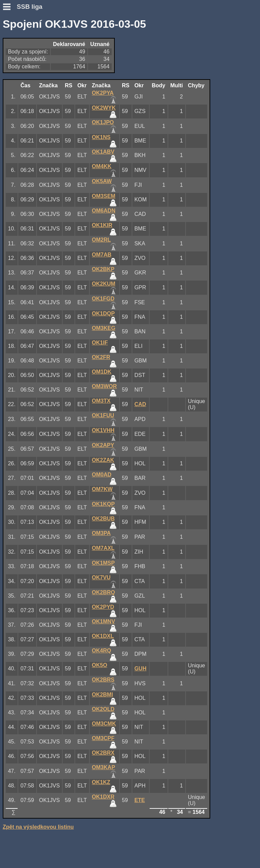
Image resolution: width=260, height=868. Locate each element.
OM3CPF (103, 738)
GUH (140, 669)
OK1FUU (103, 415)
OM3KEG (103, 328)
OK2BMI (102, 695)
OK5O (99, 665)
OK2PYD (103, 607)
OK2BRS (103, 680)
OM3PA (101, 533)
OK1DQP (103, 314)
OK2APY (103, 445)
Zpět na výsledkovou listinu (38, 827)
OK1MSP (103, 563)
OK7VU (101, 577)
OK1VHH (103, 430)
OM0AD (102, 475)
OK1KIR (102, 225)
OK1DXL (103, 636)
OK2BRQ (103, 592)
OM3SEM (103, 196)
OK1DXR (103, 797)
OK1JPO (103, 122)
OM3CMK (104, 724)
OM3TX (101, 401)
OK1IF (100, 343)
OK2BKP (103, 269)
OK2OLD (103, 709)
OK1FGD (103, 299)
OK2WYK (104, 108)
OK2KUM (103, 284)
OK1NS (101, 137)
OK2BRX (103, 753)
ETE (140, 800)
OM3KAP (103, 767)
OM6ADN (103, 211)
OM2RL (101, 240)
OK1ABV (103, 152)
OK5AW (102, 181)
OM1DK (102, 372)
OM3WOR (104, 386)
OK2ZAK (103, 460)
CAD (140, 404)
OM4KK (102, 166)
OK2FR (101, 357)
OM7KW (102, 489)
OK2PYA (103, 93)
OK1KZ (101, 782)
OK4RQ (101, 651)
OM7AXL (103, 548)
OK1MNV (103, 621)
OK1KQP (103, 504)
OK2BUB (103, 519)
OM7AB (102, 255)
